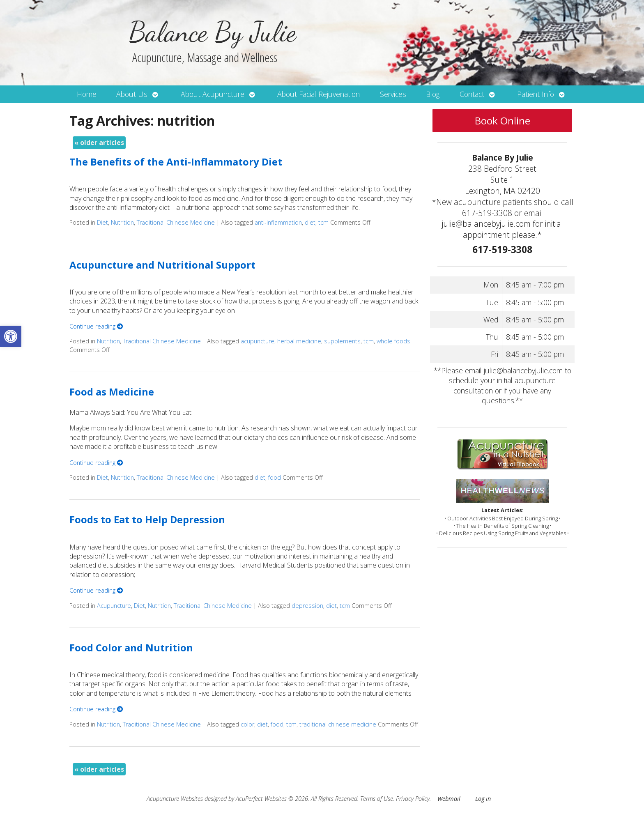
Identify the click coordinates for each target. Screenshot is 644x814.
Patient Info (536, 94)
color (247, 724)
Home (87, 94)
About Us (132, 94)
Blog (433, 94)
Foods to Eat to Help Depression (147, 519)
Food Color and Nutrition (131, 647)
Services (393, 94)
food (275, 477)
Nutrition (122, 222)
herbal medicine (299, 341)
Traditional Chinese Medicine (176, 222)
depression (307, 606)
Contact (472, 94)
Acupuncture (114, 606)
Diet (102, 222)
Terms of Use (377, 799)
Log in (483, 799)
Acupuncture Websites (175, 799)
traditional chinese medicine (338, 724)
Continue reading (96, 326)
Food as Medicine (112, 392)
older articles (99, 143)
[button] (11, 336)
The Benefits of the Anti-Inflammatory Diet (176, 162)
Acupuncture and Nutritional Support (162, 265)
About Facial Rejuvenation (319, 94)
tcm (323, 222)
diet (310, 222)
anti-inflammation (278, 222)
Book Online (503, 121)
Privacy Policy (413, 799)
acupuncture (258, 341)
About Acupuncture (213, 94)
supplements (342, 341)
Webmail (449, 799)
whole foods (393, 341)
